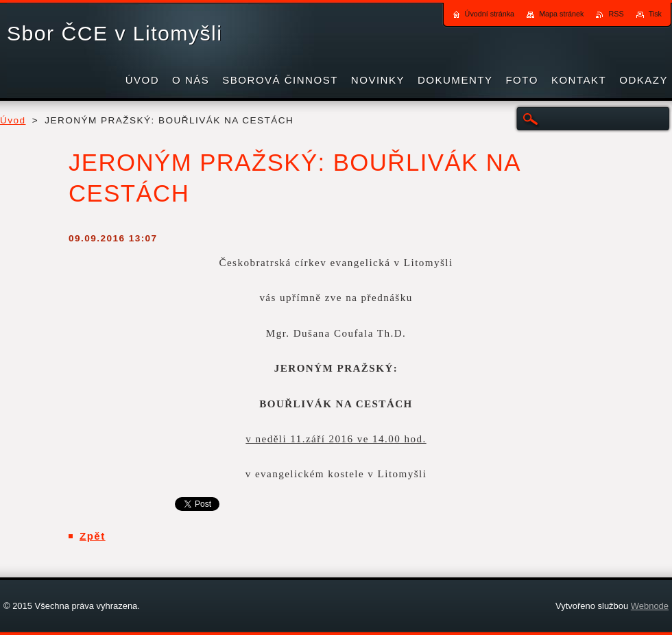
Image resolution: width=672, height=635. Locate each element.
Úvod (13, 120)
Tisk (655, 14)
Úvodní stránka (490, 14)
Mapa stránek (561, 14)
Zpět (93, 536)
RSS (616, 14)
